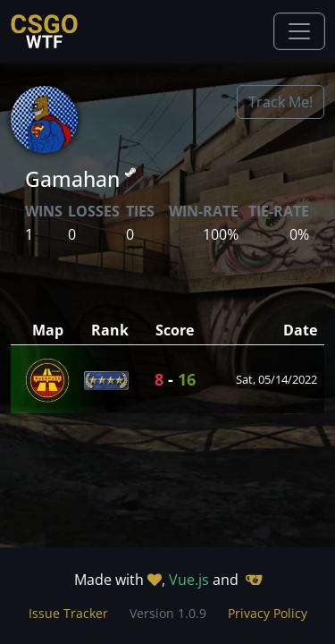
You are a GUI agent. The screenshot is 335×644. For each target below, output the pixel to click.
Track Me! (281, 102)
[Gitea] (254, 580)
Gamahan (80, 179)
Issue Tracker (68, 613)
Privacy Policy (268, 613)
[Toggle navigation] (299, 31)
